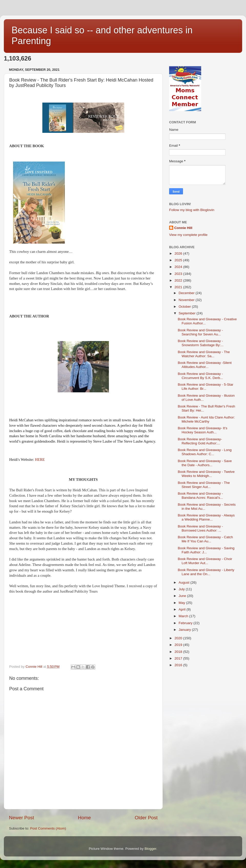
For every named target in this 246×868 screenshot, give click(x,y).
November (187, 300)
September (188, 313)
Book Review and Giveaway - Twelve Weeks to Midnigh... (206, 474)
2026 (179, 253)
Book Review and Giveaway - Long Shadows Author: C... (205, 452)
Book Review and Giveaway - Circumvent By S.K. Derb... (200, 376)
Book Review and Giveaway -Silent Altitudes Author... (205, 365)
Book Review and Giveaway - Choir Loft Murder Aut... (205, 561)
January (185, 630)
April (183, 609)
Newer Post (22, 818)
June (183, 596)
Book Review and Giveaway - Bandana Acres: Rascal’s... (200, 496)
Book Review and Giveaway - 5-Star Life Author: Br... (206, 387)
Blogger (150, 849)
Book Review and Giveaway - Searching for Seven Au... (200, 332)
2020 (179, 638)
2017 (179, 658)
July (182, 589)
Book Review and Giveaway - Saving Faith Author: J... (206, 550)
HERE (40, 460)
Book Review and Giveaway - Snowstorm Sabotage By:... (201, 343)
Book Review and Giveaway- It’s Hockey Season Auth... (203, 430)
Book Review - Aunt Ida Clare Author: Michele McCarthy (206, 419)
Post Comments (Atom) (48, 828)
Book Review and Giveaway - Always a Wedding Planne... (206, 517)
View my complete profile (188, 235)
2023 (179, 274)
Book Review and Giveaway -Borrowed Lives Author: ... (200, 528)
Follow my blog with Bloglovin (192, 210)
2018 (179, 652)
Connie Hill (183, 228)
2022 (179, 280)
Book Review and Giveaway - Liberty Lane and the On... (206, 572)
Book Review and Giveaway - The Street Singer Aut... (204, 485)
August (184, 582)
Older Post (146, 818)
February (186, 623)
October (185, 307)
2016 (179, 665)
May (182, 603)
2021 (179, 287)
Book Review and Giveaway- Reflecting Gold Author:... (200, 441)
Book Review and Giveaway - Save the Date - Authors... (205, 463)
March (184, 616)
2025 (179, 260)
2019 (179, 645)
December (187, 293)
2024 (179, 267)
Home (84, 818)
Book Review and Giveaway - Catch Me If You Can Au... (205, 539)
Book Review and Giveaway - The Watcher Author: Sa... (204, 354)
